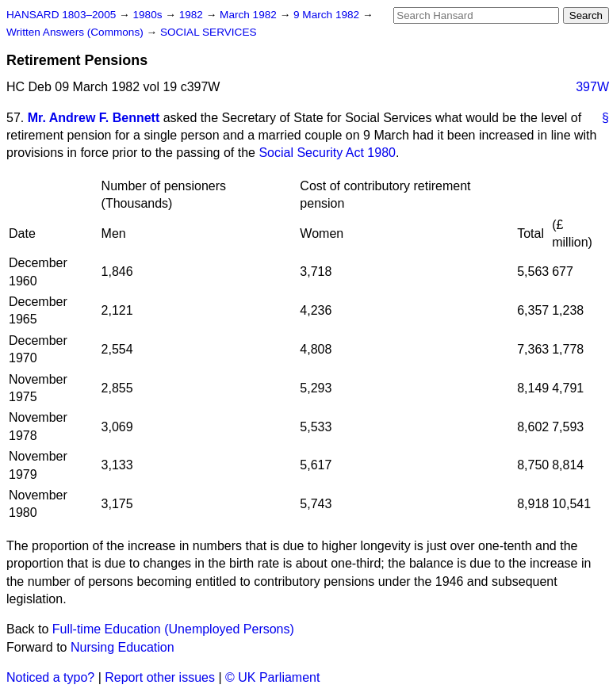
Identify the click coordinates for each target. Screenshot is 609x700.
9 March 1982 (328, 15)
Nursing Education (123, 647)
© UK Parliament (272, 677)
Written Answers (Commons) (77, 32)
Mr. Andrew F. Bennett (94, 118)
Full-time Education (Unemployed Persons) (173, 629)
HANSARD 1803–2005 (61, 15)
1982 (193, 15)
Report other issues (160, 677)
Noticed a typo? (50, 677)
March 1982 (250, 15)
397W (592, 87)
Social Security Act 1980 (327, 153)
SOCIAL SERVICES (209, 32)
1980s (149, 15)
